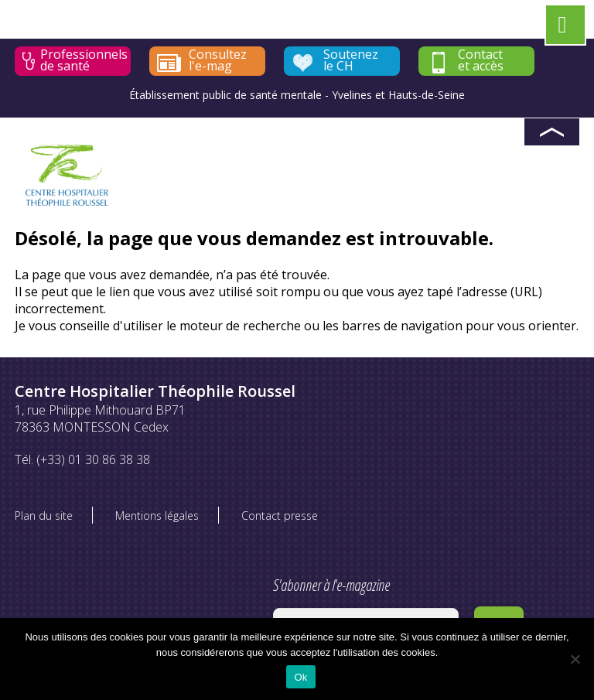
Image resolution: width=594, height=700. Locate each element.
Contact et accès (481, 60)
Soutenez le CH (351, 60)
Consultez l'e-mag (218, 60)
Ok (300, 677)
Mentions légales (157, 516)
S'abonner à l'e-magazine (366, 604)
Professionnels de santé (84, 60)
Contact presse (280, 516)
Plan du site (44, 516)
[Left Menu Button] (562, 28)
